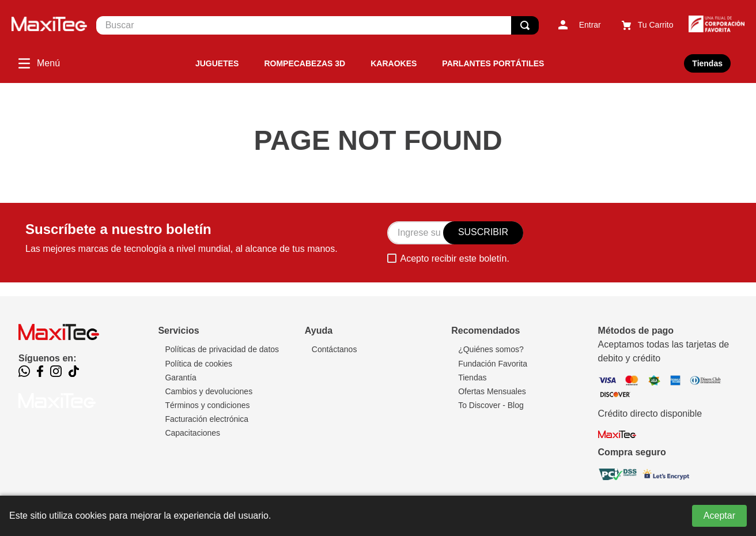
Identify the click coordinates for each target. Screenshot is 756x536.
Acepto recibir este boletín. (454, 258)
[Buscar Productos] (525, 25)
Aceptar (719, 516)
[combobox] (317, 25)
